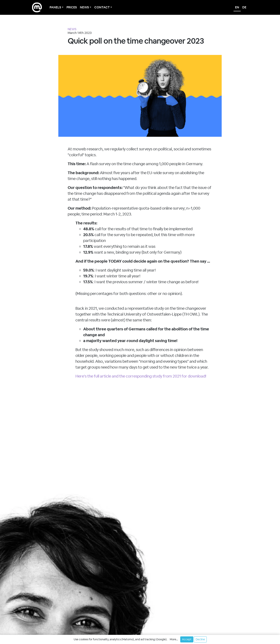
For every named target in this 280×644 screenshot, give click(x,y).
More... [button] (174, 639)
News (84, 7)
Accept (187, 639)
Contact (102, 7)
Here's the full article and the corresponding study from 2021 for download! (141, 376)
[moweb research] (37, 7)
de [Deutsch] (244, 7)
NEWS (72, 29)
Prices (72, 7)
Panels (55, 7)
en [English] (237, 7)
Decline (200, 639)
